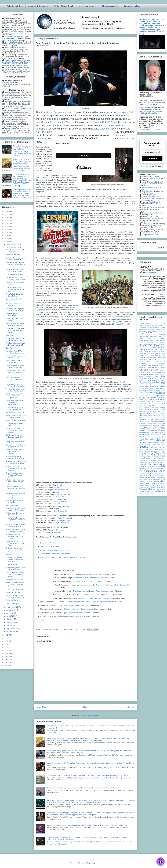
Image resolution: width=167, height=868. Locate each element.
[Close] (115, 131)
